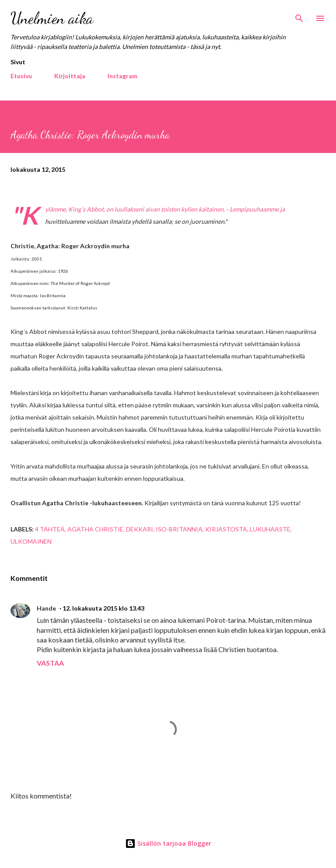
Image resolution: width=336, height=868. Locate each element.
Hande (46, 608)
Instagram (122, 76)
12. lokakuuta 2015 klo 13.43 (103, 608)
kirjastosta (226, 529)
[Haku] (299, 16)
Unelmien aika (52, 18)
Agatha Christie (95, 529)
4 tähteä (50, 529)
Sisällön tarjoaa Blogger (168, 843)
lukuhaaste (270, 529)
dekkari (140, 529)
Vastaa (50, 663)
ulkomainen (31, 541)
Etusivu (21, 76)
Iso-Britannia (179, 529)
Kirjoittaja (70, 76)
